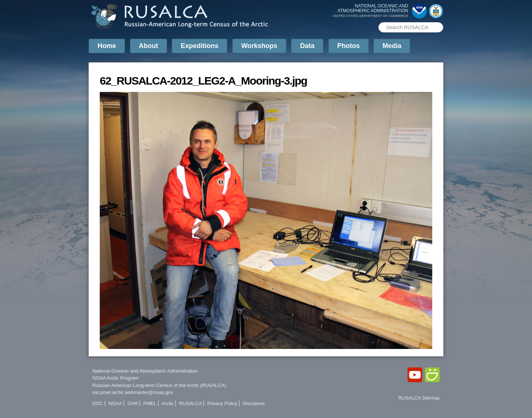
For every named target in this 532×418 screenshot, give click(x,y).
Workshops (259, 46)
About (149, 46)
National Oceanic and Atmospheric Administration (145, 371)
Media (392, 46)
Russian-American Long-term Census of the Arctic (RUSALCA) (159, 385)
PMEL (150, 403)
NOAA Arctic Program (115, 378)
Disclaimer (254, 403)
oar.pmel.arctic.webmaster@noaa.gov (133, 392)
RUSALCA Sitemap (419, 398)
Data (307, 46)
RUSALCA (190, 403)
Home (107, 46)
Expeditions (199, 46)
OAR (133, 403)
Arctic (168, 403)
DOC (98, 403)
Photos (349, 46)
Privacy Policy (222, 403)
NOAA (115, 403)
